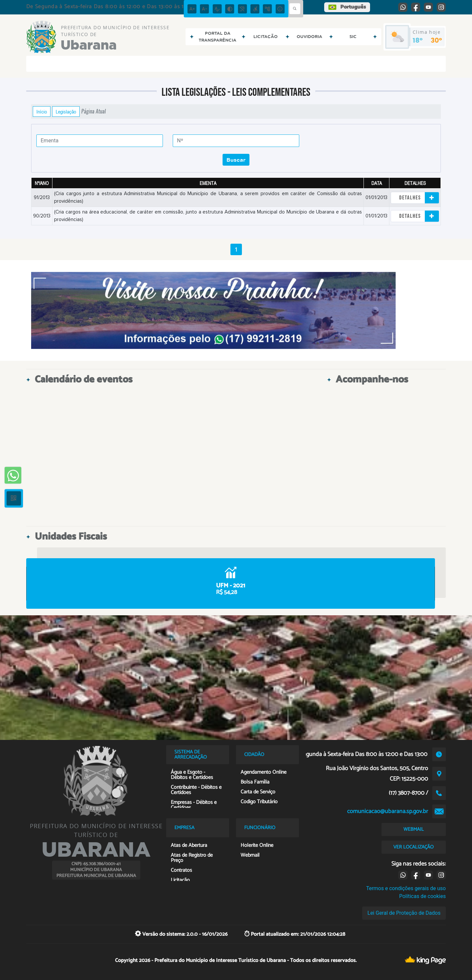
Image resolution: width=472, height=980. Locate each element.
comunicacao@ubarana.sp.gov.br (388, 811)
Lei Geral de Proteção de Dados (404, 913)
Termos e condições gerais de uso (406, 888)
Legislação (66, 112)
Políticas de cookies (423, 896)
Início (42, 112)
